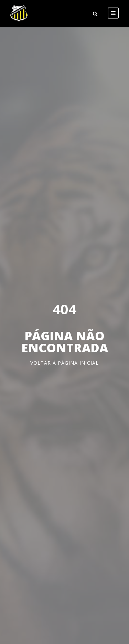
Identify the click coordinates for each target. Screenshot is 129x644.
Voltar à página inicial (64, 363)
